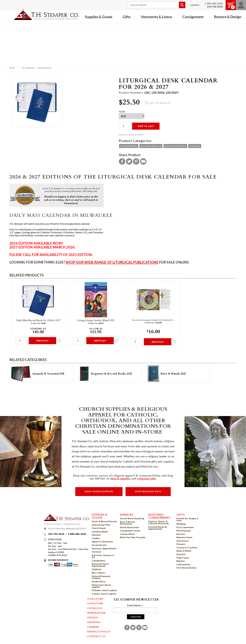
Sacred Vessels (99, 545)
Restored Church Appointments (100, 565)
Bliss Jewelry (98, 573)
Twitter (129, 161)
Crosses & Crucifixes (187, 548)
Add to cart (146, 126)
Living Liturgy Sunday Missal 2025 (96, 320)
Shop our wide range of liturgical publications (112, 262)
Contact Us (96, 636)
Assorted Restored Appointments (158, 528)
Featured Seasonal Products (101, 577)
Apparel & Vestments (102, 542)
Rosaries (181, 534)
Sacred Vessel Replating (132, 518)
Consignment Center (130, 531)
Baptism (181, 561)
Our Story (95, 599)
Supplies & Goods (99, 17)
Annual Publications (175, 146)
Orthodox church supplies (105, 590)
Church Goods (99, 528)
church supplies (120, 478)
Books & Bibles (184, 551)
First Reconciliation (186, 568)
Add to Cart (42, 340)
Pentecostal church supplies (101, 586)
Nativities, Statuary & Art (103, 556)
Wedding (181, 524)
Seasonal (96, 535)
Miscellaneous (184, 531)
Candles (96, 538)
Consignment (193, 17)
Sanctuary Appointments (104, 548)
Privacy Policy (99, 631)
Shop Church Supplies (99, 491)
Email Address (135, 606)
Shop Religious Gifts (148, 491)
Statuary (181, 544)
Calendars (195, 146)
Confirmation (183, 564)
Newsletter (96, 613)
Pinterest (136, 161)
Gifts (127, 17)
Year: (122, 112)
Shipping (94, 622)
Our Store (95, 603)
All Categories (28, 68)
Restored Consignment (159, 516)
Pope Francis (183, 558)
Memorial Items (184, 537)
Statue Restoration (130, 527)
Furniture (96, 552)
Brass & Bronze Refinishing (128, 523)
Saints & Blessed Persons (104, 521)
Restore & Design (228, 17)
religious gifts (146, 478)
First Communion (185, 527)
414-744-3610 (56, 534)
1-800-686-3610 (214, 4)
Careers (93, 627)
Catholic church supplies (104, 594)
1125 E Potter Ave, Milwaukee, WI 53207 (67, 529)
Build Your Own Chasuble (133, 537)
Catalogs (95, 608)
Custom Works (127, 534)
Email (143, 161)
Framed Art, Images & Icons (187, 519)
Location (195, 5)
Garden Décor (99, 582)
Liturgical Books (44, 68)
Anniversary (183, 541)
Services (127, 515)
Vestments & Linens (156, 17)
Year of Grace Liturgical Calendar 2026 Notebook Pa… (153, 320)
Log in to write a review (131, 134)
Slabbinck (97, 569)
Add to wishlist (158, 103)
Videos (93, 617)
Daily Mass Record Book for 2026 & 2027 (38, 320)
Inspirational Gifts (101, 525)
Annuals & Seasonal (151, 146)
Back (12, 68)
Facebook (122, 161)
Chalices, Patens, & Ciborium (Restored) (158, 522)
